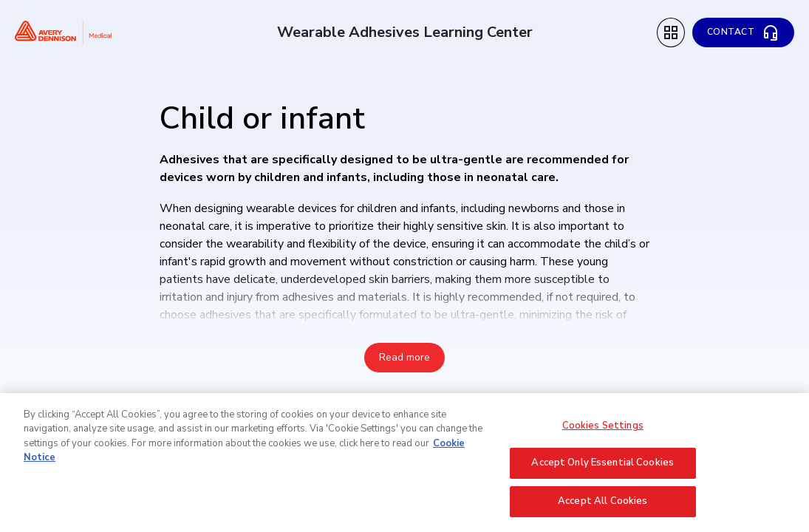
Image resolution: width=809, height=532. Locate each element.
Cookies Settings (603, 432)
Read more (404, 357)
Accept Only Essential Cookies (603, 470)
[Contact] (744, 33)
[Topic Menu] (671, 33)
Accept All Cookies (603, 508)
